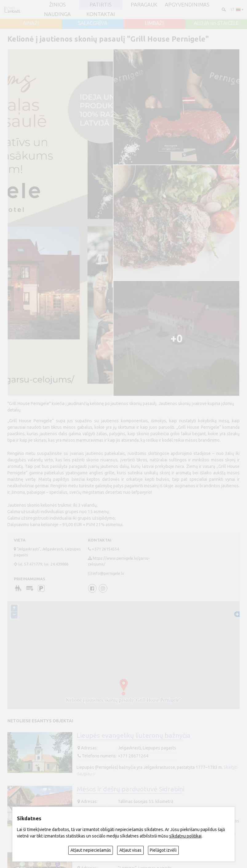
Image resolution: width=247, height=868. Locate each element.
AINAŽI (31, 23)
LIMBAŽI (154, 23)
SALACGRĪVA (93, 23)
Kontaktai (101, 14)
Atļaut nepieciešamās (91, 850)
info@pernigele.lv (108, 573)
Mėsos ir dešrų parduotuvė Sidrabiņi (130, 789)
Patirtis (101, 5)
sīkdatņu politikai (185, 836)
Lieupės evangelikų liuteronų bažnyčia (133, 735)
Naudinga (57, 14)
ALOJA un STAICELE (216, 23)
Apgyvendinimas (187, 5)
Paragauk (144, 5)
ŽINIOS (58, 5)
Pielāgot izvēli (163, 850)
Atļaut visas (130, 850)
